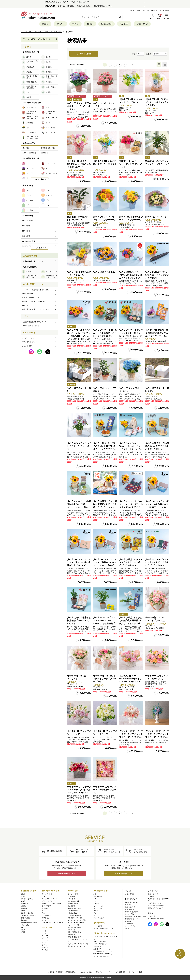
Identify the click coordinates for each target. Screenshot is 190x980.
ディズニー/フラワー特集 (76, 923)
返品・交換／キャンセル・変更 (135, 917)
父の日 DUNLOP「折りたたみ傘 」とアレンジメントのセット (157, 275)
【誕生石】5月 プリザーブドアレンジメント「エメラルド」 (157, 102)
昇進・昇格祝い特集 (74, 937)
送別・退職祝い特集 (74, 908)
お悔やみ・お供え (27, 899)
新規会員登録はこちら (67, 874)
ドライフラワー (47, 906)
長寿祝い (24, 920)
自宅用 (23, 932)
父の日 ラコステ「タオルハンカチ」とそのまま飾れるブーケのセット (157, 563)
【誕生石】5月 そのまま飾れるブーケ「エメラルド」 (105, 164)
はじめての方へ (135, 10)
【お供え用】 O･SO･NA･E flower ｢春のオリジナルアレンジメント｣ (130, 679)
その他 (127, 928)
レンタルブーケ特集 (74, 916)
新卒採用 (122, 972)
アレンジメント (47, 894)
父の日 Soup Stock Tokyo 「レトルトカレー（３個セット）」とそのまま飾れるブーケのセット (131, 449)
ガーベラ (96, 904)
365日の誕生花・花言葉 (31, 326)
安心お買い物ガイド (150, 10)
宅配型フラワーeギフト (31, 298)
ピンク (44, 933)
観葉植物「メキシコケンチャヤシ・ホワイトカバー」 (157, 164)
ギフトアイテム (47, 920)
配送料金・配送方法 (132, 912)
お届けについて (130, 907)
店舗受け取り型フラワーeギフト (39, 301)
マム (95, 901)
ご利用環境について (155, 903)
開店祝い (24, 911)
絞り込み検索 (84, 54)
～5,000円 (25, 148)
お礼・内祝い (25, 925)
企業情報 (51, 972)
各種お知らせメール (132, 919)
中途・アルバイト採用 (135, 972)
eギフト (60, 24)
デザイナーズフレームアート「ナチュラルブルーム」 (105, 790)
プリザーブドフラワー (49, 901)
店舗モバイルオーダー (102, 949)
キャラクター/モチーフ (50, 899)
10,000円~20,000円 (29, 153)
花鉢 (43, 913)
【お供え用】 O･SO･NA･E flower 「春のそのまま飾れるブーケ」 (79, 164)
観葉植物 (45, 908)
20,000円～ (45, 153)
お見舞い (24, 930)
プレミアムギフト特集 (75, 918)
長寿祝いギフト (73, 930)
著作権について (101, 972)
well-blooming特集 (73, 901)
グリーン (45, 945)
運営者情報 (60, 972)
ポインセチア (98, 896)
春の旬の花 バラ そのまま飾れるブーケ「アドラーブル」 (105, 679)
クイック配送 (98, 926)
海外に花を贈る (39, 294)
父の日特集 (71, 899)
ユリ (95, 916)
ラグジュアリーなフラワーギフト (79, 944)
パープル (45, 940)
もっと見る (40, 179)
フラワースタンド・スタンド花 (52, 923)
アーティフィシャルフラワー (52, 904)
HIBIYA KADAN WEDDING (103, 954)
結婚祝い (24, 908)
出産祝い (24, 906)
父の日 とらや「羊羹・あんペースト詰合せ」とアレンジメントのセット (105, 333)
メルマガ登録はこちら (123, 874)
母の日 (75, 24)
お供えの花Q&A (73, 913)
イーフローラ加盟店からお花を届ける (39, 290)
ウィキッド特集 (73, 894)
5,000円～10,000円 (48, 148)
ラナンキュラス (99, 918)
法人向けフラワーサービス (77, 946)
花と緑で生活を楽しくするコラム (34, 322)
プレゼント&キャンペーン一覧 (104, 928)
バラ (95, 894)
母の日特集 (71, 896)
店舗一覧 (142, 24)
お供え (90, 24)
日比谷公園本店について (103, 951)
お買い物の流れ (130, 909)
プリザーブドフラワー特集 (77, 920)
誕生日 (45, 24)
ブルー (44, 943)
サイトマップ (113, 972)
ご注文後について (154, 896)
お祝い (23, 927)
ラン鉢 (44, 911)
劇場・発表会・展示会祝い (30, 923)
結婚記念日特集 (73, 904)
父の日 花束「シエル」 (156, 217)
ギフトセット (46, 918)
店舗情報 (97, 946)
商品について (129, 905)
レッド (44, 931)
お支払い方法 (129, 914)
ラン (95, 913)
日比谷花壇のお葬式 (101, 956)
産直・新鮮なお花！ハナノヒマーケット (39, 309)
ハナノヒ (39, 305)
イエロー (45, 936)
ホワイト (45, 947)
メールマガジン (130, 926)
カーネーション (99, 906)
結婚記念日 (107, 24)
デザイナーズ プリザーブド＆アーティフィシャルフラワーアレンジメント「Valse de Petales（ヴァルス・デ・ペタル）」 (131, 737)
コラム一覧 (152, 916)
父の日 (23, 901)
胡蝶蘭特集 (71, 935)
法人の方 (124, 24)
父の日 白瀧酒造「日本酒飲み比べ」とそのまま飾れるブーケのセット (157, 446)
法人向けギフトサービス (33, 261)
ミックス (45, 950)
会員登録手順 (129, 924)
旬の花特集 (71, 906)
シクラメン (97, 899)
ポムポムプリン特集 (74, 927)
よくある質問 (165, 10)
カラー (96, 911)
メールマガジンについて (156, 906)
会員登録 (128, 921)
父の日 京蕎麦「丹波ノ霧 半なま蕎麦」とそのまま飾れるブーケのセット (105, 504)
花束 (43, 896)
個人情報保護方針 (71, 972)
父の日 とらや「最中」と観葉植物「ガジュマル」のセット (79, 621)
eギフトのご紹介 (100, 944)
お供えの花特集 (73, 911)
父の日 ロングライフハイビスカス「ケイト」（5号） (79, 446)
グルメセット (46, 916)
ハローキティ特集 (74, 925)
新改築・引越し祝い (27, 913)
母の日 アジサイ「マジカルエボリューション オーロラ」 (79, 106)
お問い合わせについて (155, 908)
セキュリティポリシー (87, 972)
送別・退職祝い (26, 918)
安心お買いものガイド (132, 902)
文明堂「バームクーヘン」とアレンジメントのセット (131, 164)
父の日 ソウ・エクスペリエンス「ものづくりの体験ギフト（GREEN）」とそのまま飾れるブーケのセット (79, 565)
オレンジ (45, 938)
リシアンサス (98, 908)
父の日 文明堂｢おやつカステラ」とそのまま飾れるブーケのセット (131, 563)
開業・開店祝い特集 (74, 932)
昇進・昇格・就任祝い (28, 916)
